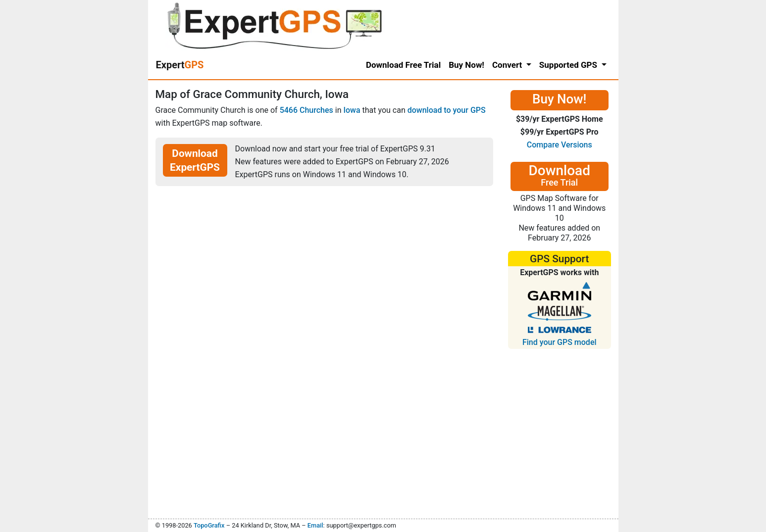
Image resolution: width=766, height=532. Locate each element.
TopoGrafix (209, 525)
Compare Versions (560, 145)
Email (315, 525)
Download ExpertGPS (195, 160)
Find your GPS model (560, 342)
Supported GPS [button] (569, 65)
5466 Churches (306, 110)
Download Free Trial (403, 65)
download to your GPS (447, 110)
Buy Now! (466, 65)
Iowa (352, 110)
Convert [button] (508, 65)
